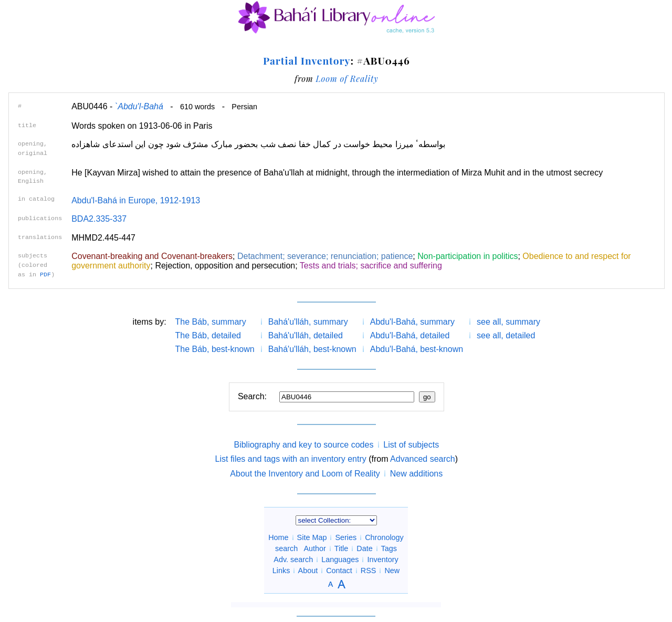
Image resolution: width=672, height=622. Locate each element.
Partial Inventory (307, 60)
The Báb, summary (211, 322)
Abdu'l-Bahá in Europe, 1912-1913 (136, 200)
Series (346, 537)
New (392, 571)
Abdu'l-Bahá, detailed (410, 335)
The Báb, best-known (215, 349)
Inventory (382, 559)
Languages (340, 559)
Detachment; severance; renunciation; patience (325, 256)
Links (281, 571)
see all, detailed (506, 335)
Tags (388, 548)
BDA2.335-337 (99, 219)
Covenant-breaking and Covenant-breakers (152, 256)
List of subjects (411, 445)
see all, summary (508, 322)
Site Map (312, 537)
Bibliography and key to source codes (303, 445)
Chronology (384, 537)
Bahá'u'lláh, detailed (306, 335)
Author (315, 548)
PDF (45, 275)
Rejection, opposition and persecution (225, 266)
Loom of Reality (347, 79)
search (286, 548)
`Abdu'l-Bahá (139, 106)
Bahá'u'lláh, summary (308, 322)
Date (364, 548)
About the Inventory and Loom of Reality (305, 474)
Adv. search (293, 559)
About (308, 571)
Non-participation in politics (468, 256)
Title (342, 548)
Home (278, 537)
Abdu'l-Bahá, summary (412, 322)
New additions (417, 474)
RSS (369, 571)
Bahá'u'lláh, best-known (312, 349)
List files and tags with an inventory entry (291, 459)
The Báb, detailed (208, 335)
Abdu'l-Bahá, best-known (417, 349)
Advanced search (423, 459)
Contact (339, 571)
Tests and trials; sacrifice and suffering (371, 266)
